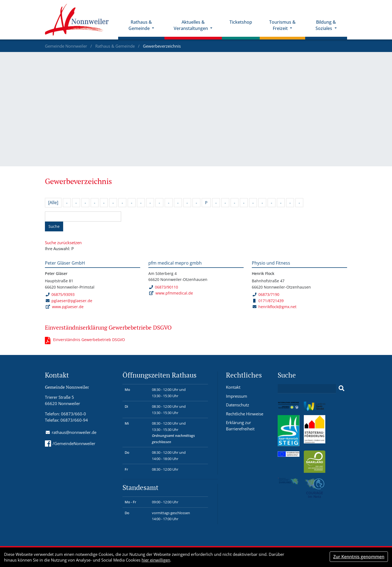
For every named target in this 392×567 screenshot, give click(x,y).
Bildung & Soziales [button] (326, 25)
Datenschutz (238, 405)
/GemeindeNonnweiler (70, 443)
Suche (54, 226)
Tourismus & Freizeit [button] (282, 25)
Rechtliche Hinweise (245, 414)
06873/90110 (163, 287)
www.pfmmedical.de (174, 293)
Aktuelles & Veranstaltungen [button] (191, 25)
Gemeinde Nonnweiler (67, 46)
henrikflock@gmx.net (277, 307)
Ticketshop (241, 22)
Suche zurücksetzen (63, 243)
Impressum (237, 396)
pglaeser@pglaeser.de (72, 301)
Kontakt (233, 387)
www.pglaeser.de (68, 307)
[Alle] (53, 203)
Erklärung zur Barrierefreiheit (240, 426)
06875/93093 (60, 294)
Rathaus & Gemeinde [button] (140, 25)
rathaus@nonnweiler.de (74, 432)
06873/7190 (266, 294)
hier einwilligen (156, 560)
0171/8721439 (268, 301)
